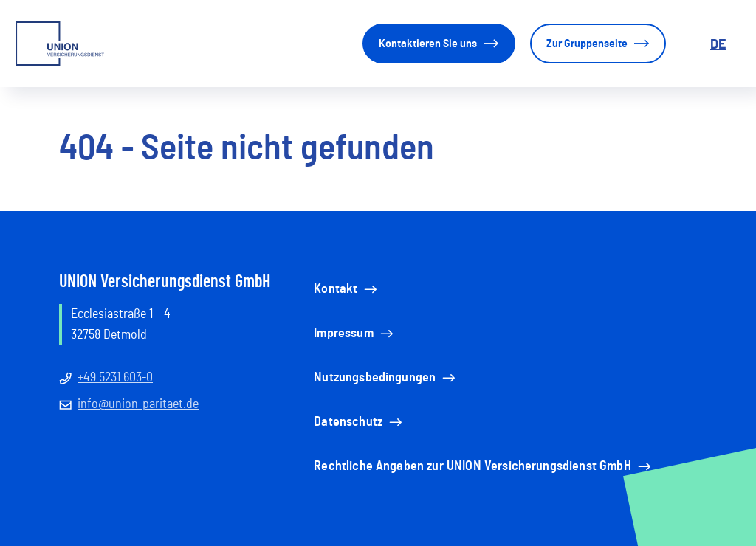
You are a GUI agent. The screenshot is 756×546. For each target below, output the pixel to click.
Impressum (354, 334)
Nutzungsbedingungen (386, 378)
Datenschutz (359, 422)
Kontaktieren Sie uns (439, 44)
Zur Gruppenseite (598, 44)
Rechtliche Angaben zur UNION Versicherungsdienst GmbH (483, 466)
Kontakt (347, 289)
